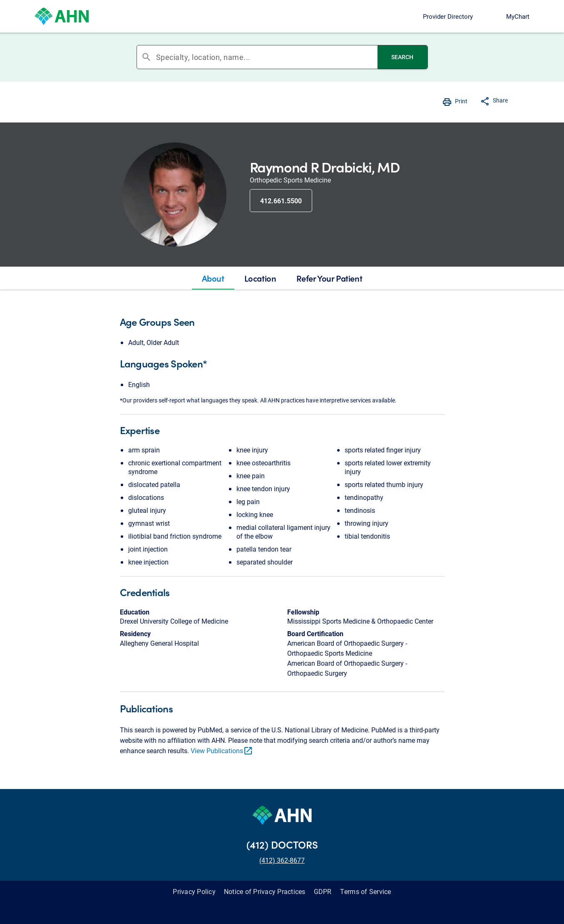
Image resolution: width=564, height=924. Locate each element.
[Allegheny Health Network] (62, 16)
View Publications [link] (222, 750)
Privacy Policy (194, 891)
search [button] (147, 57)
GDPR (323, 891)
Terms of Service (366, 891)
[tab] (213, 278)
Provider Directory (448, 16)
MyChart (518, 16)
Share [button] (500, 100)
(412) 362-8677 (282, 860)
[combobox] (267, 57)
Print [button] (461, 101)
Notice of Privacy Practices (265, 891)
